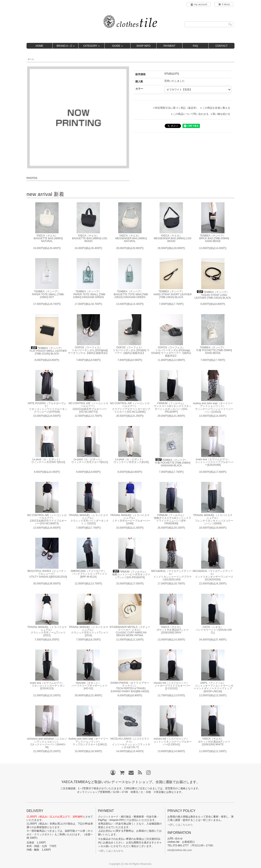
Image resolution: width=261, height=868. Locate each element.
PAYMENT (169, 46)
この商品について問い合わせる (191, 114)
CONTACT (221, 46)
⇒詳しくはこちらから (111, 851)
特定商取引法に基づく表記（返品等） (177, 108)
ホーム (31, 59)
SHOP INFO (143, 46)
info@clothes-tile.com (180, 850)
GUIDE (116, 46)
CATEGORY (90, 46)
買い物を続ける (221, 114)
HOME (39, 46)
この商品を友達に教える (216, 108)
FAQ (195, 46)
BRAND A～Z (64, 46)
